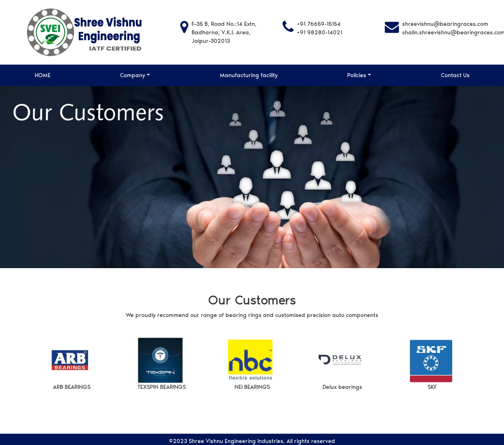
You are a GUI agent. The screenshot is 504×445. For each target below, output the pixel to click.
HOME (43, 75)
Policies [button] (357, 75)
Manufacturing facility (249, 75)
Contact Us (455, 75)
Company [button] (133, 75)
